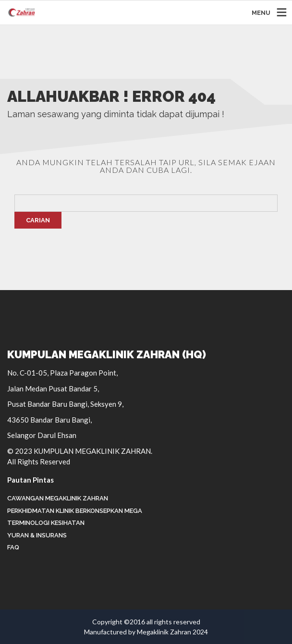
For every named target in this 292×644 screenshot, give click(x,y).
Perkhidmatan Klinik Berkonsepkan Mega (75, 511)
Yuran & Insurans (37, 535)
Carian (38, 220)
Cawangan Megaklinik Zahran (58, 498)
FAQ (13, 547)
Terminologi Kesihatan (46, 523)
